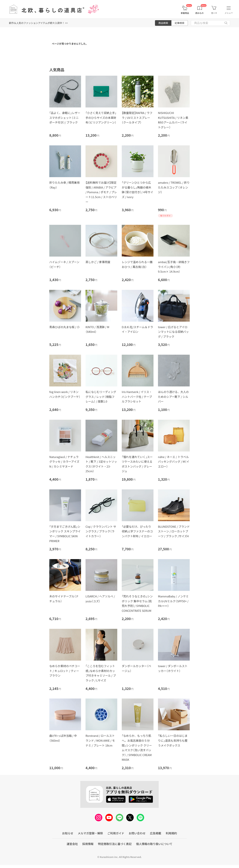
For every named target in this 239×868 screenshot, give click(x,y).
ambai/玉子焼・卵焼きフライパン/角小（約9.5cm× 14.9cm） (174, 267)
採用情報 (88, 844)
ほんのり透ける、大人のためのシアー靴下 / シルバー (173, 397)
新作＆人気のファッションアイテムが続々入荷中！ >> (38, 23)
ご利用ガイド (116, 833)
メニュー (229, 13)
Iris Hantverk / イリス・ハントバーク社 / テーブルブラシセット (137, 397)
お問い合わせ (137, 833)
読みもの (200, 13)
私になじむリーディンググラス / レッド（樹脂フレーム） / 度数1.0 (101, 397)
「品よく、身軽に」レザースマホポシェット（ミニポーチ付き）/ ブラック (65, 118)
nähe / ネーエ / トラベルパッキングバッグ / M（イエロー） (174, 462)
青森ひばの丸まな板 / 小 (65, 327)
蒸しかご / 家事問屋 (98, 262)
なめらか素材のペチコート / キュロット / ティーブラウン (65, 671)
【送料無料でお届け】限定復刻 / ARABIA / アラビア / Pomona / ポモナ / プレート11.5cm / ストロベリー (101, 192)
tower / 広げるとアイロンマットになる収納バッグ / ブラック (173, 332)
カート (214, 13)
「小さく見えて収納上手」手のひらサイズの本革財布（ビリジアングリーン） (101, 118)
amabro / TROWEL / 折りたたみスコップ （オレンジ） (174, 187)
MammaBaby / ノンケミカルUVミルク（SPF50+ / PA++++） (173, 601)
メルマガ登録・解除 (90, 833)
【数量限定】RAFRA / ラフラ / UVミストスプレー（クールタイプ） (137, 118)
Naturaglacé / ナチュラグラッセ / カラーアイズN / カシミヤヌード (64, 462)
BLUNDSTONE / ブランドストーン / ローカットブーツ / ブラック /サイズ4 (174, 531)
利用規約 (171, 833)
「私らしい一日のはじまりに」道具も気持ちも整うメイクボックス (173, 740)
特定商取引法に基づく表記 (115, 844)
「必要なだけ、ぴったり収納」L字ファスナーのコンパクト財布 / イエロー (137, 531)
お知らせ (68, 833)
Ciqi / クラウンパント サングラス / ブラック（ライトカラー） (101, 531)
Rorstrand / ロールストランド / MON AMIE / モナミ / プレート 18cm (100, 740)
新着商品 (185, 13)
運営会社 (72, 844)
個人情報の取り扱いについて (154, 844)
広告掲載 (156, 833)
